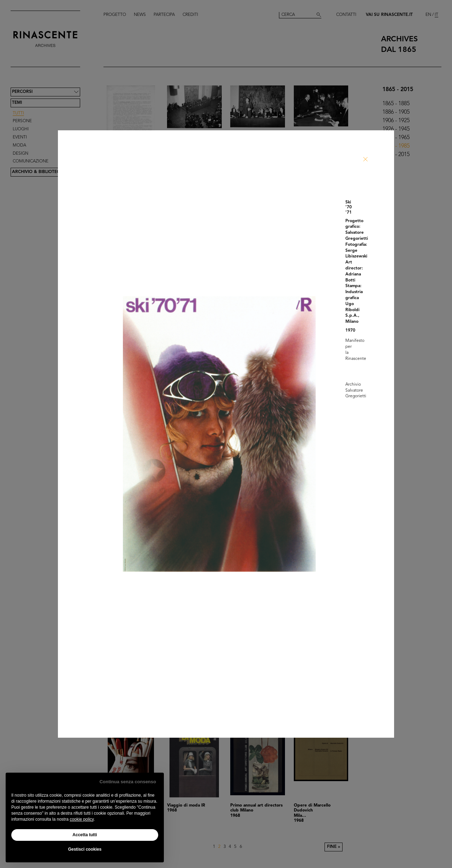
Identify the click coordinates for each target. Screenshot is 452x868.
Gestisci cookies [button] (85, 849)
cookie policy (82, 819)
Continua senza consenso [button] (128, 782)
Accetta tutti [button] (85, 835)
